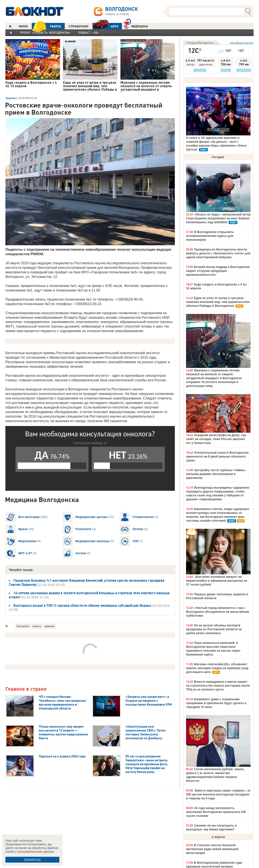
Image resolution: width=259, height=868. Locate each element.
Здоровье (11, 98)
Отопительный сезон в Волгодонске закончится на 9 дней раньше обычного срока (217, 456)
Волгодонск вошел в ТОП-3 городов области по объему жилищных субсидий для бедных (82, 605)
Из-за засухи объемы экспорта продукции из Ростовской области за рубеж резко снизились (214, 629)
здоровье (50, 626)
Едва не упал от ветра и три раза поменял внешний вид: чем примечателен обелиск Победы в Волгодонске (218, 302)
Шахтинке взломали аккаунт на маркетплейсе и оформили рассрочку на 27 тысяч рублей (217, 581)
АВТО (105, 26)
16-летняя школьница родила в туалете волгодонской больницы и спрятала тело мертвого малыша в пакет (89, 595)
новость (37, 626)
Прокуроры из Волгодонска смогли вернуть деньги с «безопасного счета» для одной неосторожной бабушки (218, 253)
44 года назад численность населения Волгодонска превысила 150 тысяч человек (216, 812)
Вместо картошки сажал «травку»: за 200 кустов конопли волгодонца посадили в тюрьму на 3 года (218, 794)
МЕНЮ (23, 26)
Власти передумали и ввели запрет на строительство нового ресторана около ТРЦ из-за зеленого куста (218, 686)
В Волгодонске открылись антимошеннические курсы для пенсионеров (210, 236)
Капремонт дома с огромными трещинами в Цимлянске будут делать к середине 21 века (216, 703)
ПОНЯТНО (32, 860)
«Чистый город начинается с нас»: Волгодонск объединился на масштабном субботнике (218, 612)
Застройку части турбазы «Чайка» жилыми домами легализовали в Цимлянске (216, 474)
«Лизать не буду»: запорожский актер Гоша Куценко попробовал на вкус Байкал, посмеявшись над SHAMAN (218, 218)
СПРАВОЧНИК (79, 26)
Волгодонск (23, 626)
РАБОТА (46, 26)
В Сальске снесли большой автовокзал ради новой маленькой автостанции (212, 849)
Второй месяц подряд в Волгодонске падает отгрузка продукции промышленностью (218, 271)
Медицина (136, 26)
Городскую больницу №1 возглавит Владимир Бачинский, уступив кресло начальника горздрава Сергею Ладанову (87, 582)
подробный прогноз (242, 43)
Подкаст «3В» (89, 33)
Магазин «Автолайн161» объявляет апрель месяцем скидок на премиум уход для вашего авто (217, 668)
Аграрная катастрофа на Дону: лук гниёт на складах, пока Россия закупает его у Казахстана (216, 439)
